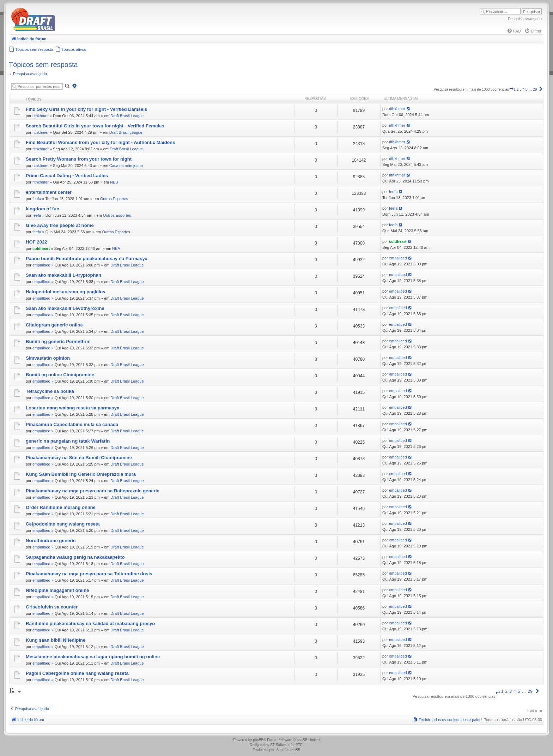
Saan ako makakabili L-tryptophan (63, 275)
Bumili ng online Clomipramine (60, 375)
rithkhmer (41, 116)
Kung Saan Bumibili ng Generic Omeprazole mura (81, 474)
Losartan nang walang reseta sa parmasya (72, 408)
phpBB (258, 740)
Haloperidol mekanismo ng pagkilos (66, 292)
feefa (37, 199)
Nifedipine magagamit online (57, 590)
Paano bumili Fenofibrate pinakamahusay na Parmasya (87, 259)
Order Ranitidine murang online (61, 507)
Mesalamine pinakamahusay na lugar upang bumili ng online (93, 657)
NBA (116, 248)
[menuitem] (514, 31)
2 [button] (518, 89)
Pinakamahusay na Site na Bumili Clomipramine (79, 458)
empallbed (41, 265)
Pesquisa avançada (525, 19)
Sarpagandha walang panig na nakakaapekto (75, 557)
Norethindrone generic (51, 541)
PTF (299, 745)
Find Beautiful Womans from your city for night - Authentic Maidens (100, 142)
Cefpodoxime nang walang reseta (63, 524)
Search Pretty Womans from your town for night (79, 159)
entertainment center (49, 192)
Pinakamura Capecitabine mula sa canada (72, 424)
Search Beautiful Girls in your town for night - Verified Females (95, 126)
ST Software (280, 745)
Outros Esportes (114, 199)
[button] (511, 89)
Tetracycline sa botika (50, 391)
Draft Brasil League (127, 116)
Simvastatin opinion (48, 358)
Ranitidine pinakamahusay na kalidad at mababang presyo (90, 623)
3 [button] (521, 89)
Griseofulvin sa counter (52, 607)
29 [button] (535, 89)
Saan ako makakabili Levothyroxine (65, 308)
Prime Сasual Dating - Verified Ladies (67, 176)
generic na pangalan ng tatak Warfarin (68, 441)
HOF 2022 (37, 242)
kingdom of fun (42, 209)
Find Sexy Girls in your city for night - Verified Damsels (86, 109)
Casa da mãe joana (126, 166)
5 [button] (527, 89)
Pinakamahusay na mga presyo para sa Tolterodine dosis (89, 574)
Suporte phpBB (288, 750)
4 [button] (524, 89)
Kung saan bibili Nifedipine (56, 640)
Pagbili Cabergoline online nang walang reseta (77, 673)
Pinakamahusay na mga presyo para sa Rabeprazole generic (93, 491)
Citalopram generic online (54, 325)
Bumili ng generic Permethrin (58, 341)
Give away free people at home (60, 225)
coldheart (41, 248)
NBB (114, 182)
